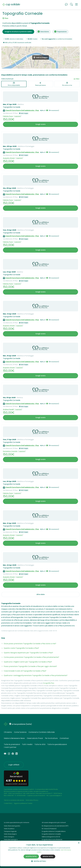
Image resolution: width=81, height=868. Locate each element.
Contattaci (64, 738)
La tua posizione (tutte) (22, 724)
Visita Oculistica (9, 829)
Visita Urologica (9, 837)
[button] (76, 5)
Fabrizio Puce (8, 116)
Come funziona (20, 732)
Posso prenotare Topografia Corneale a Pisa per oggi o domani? (30, 666)
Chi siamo (8, 732)
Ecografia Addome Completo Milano (54, 831)
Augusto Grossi (9, 158)
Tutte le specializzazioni (57, 744)
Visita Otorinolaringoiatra (12, 826)
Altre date (41, 594)
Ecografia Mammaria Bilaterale (52, 839)
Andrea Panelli (8, 409)
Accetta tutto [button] (31, 856)
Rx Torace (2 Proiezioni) (49, 829)
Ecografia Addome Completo (51, 834)
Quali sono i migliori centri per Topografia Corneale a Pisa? (28, 662)
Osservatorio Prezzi (35, 738)
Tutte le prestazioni (12, 744)
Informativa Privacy (32, 800)
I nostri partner (10, 747)
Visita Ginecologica (10, 834)
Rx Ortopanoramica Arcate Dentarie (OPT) (55, 826)
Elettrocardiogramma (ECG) (51, 837)
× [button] (79, 843)
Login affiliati (14, 765)
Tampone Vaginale (10, 831)
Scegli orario (40, 124)
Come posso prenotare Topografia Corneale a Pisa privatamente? (31, 657)
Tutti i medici (27, 744)
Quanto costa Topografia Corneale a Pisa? (21, 648)
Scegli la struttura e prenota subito (18, 32)
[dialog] (40, 854)
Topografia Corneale (12, 107)
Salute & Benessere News (14, 738)
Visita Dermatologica (11, 839)
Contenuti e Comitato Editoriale (42, 732)
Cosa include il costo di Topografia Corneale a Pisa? (25, 671)
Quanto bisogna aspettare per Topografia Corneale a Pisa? (28, 653)
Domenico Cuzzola (10, 451)
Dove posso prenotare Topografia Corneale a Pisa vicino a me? (30, 644)
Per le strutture (51, 738)
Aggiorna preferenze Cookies (23, 803)
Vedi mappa (24, 113)
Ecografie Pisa (49, 683)
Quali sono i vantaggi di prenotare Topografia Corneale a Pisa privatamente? (36, 675)
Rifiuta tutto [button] (48, 856)
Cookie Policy (8, 803)
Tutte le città (40, 744)
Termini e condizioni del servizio (14, 800)
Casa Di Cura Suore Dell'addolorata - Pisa (22, 110)
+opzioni (17, 116)
